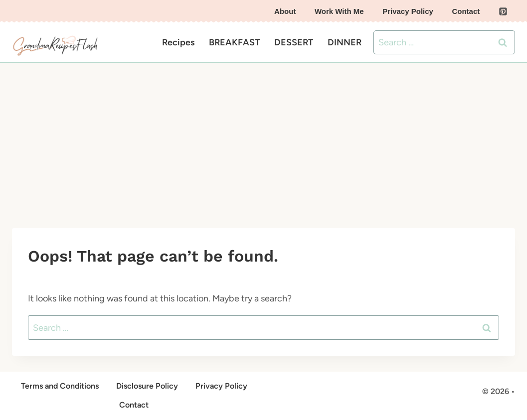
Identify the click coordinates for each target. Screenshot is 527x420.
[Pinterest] (503, 11)
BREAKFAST (234, 42)
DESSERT (294, 42)
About (285, 11)
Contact (466, 11)
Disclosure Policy (147, 386)
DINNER (345, 42)
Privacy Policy (408, 11)
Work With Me (339, 11)
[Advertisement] (263, 138)
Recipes (178, 42)
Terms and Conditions (60, 386)
